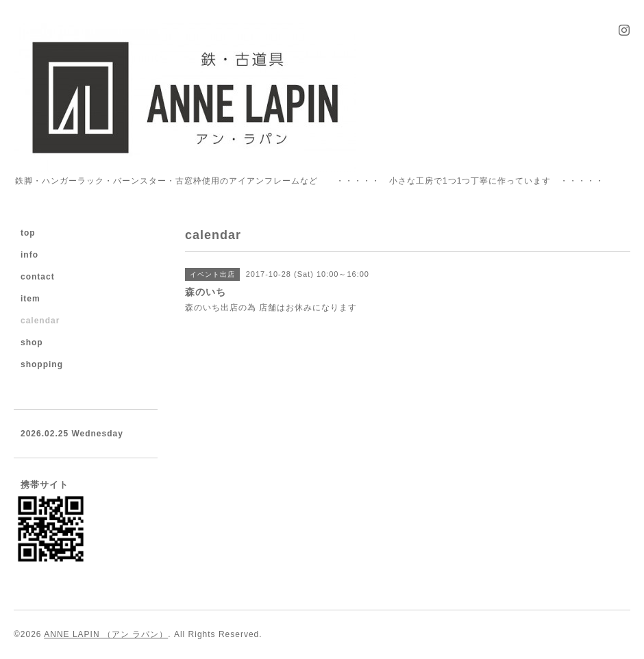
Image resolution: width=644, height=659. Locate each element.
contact (38, 277)
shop (32, 343)
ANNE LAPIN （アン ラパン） (106, 634)
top (28, 233)
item (30, 299)
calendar (40, 321)
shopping (42, 364)
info (29, 255)
